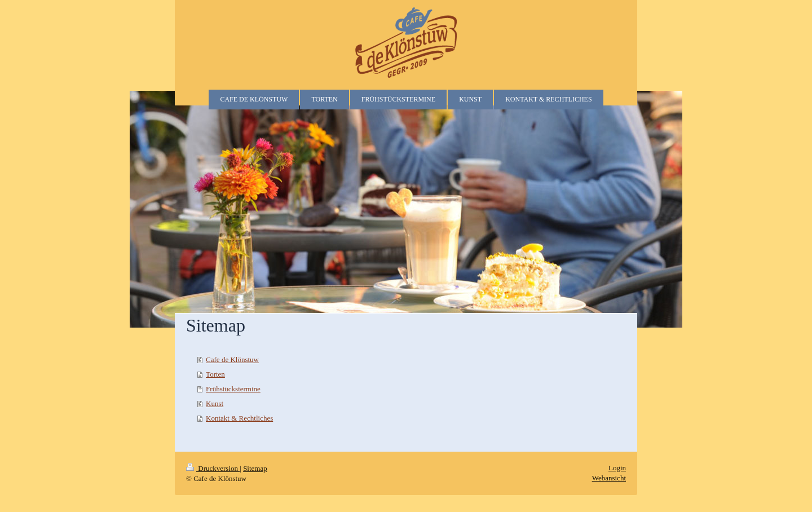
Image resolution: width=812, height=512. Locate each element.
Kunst (215, 403)
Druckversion (213, 468)
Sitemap (255, 468)
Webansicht (609, 478)
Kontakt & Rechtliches (239, 418)
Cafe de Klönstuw (232, 359)
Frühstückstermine (233, 389)
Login (617, 468)
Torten (215, 374)
